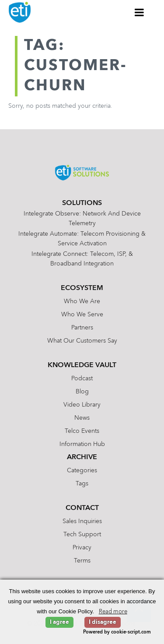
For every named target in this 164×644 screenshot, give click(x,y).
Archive (82, 457)
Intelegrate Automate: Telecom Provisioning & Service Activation (82, 239)
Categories (82, 471)
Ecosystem (82, 288)
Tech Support (82, 534)
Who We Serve (82, 315)
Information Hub (82, 444)
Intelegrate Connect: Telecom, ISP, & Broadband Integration (82, 259)
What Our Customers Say (82, 341)
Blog (82, 392)
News (82, 418)
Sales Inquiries (82, 521)
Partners (82, 328)
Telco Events (82, 431)
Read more (113, 612)
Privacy (82, 548)
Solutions (82, 203)
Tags (82, 484)
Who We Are (82, 301)
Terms (82, 561)
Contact (82, 508)
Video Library (82, 405)
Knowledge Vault (82, 365)
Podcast (82, 379)
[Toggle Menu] (140, 12)
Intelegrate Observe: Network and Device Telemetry (82, 219)
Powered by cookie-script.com (117, 632)
